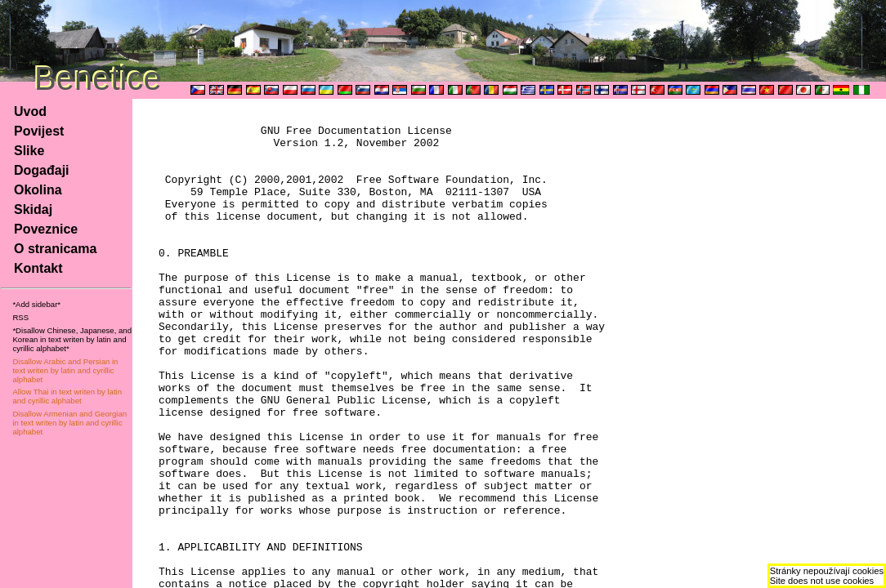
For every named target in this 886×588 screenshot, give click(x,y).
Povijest (39, 131)
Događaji (42, 170)
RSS (20, 317)
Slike (29, 151)
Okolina (38, 190)
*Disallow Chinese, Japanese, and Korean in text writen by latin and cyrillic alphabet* (72, 339)
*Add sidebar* (36, 304)
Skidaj (33, 209)
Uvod (30, 111)
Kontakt (38, 268)
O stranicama (55, 249)
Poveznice (46, 229)
